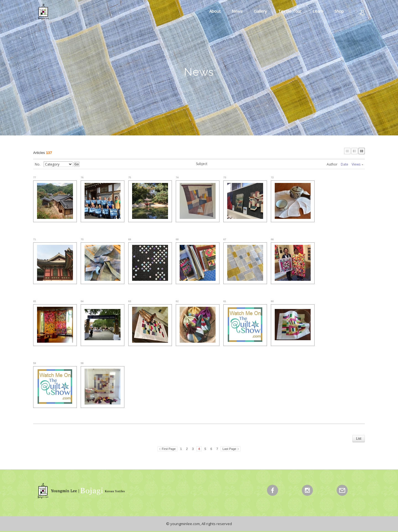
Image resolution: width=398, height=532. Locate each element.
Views (357, 164)
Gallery (260, 11)
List (359, 439)
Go (77, 164)
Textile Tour (290, 11)
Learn (318, 11)
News (237, 11)
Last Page (229, 449)
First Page (169, 449)
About (215, 11)
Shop (339, 11)
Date (345, 164)
